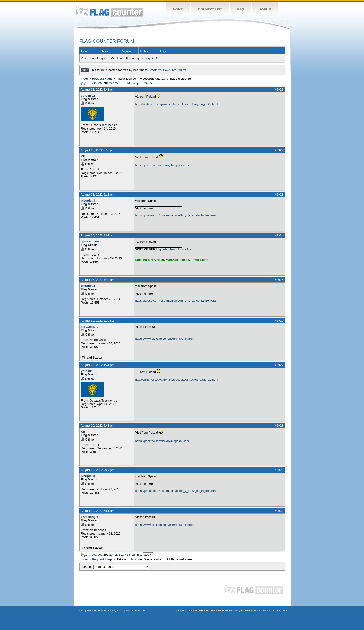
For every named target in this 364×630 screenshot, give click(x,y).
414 (127, 83)
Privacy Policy (116, 610)
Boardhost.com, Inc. (140, 610)
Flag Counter (109, 11)
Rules (144, 51)
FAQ (241, 9)
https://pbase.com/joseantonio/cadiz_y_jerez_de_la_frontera (176, 215)
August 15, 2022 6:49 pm (98, 280)
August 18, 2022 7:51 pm (98, 511)
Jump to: (115, 567)
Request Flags (102, 79)
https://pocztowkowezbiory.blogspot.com (162, 165)
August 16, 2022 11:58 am (99, 321)
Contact (80, 610)
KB (83, 156)
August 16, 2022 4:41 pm (98, 365)
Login (164, 51)
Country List (210, 9)
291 (94, 83)
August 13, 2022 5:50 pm (98, 150)
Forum (265, 9)
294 (112, 83)
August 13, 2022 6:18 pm (98, 194)
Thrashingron (91, 327)
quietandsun (90, 241)
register (151, 58)
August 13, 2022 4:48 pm (98, 90)
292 (100, 83)
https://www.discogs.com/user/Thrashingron (164, 339)
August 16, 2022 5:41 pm (98, 426)
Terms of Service (96, 610)
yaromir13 (88, 96)
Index (85, 51)
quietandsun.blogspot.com (177, 249)
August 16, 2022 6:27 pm (98, 470)
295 (118, 83)
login (138, 58)
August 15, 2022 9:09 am (98, 235)
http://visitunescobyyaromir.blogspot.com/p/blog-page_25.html (177, 104)
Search (106, 51)
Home (178, 9)
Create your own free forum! (167, 70)
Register (126, 51)
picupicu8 (88, 201)
